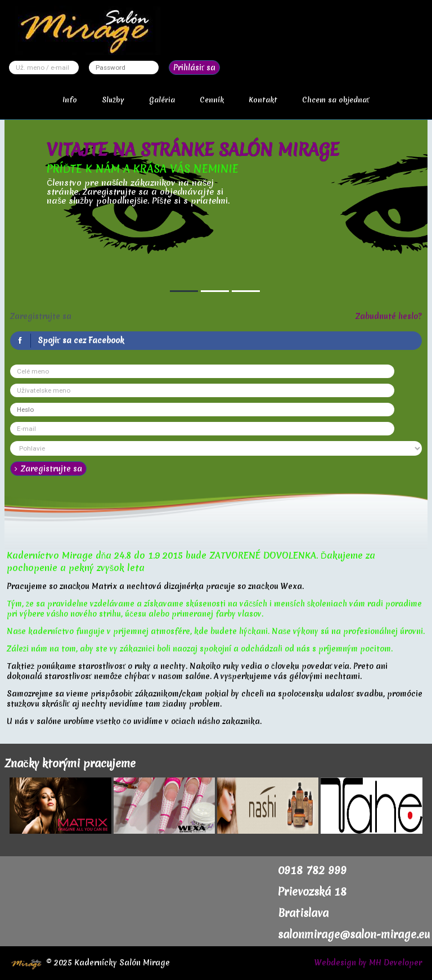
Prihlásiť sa (194, 68)
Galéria (162, 100)
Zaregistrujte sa (48, 469)
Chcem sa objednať (336, 100)
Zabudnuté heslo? (389, 316)
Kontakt (263, 100)
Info (70, 100)
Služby (113, 100)
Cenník (212, 100)
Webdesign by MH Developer (368, 963)
